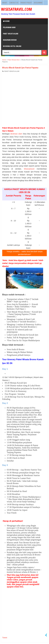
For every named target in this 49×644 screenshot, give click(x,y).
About (5, 3)
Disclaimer (38, 3)
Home (6, 21)
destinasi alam (16, 134)
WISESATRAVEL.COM (16, 9)
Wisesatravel (29, 169)
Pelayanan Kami (9, 27)
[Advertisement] (24, 99)
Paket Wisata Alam (11, 34)
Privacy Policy (26, 3)
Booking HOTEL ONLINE (12, 46)
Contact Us (14, 3)
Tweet (5, 638)
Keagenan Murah (10, 40)
